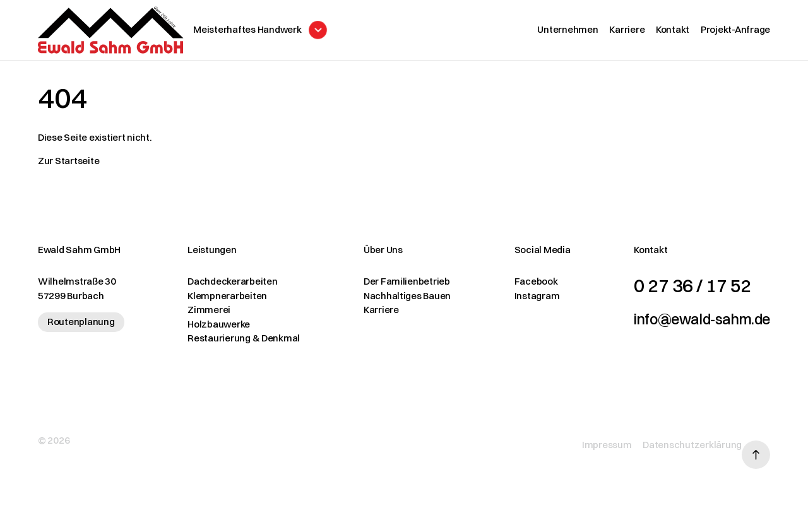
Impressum (588, 441)
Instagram (509, 302)
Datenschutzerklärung (673, 441)
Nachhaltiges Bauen (388, 302)
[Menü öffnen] (295, 33)
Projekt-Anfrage (735, 33)
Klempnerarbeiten (218, 302)
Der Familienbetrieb (388, 287)
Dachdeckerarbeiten (223, 287)
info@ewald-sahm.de (683, 324)
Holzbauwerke (209, 330)
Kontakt (673, 33)
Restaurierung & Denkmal (234, 344)
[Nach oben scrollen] (756, 442)
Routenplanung (81, 328)
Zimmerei (199, 316)
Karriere (627, 33)
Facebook (508, 287)
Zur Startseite (68, 167)
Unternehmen (567, 33)
